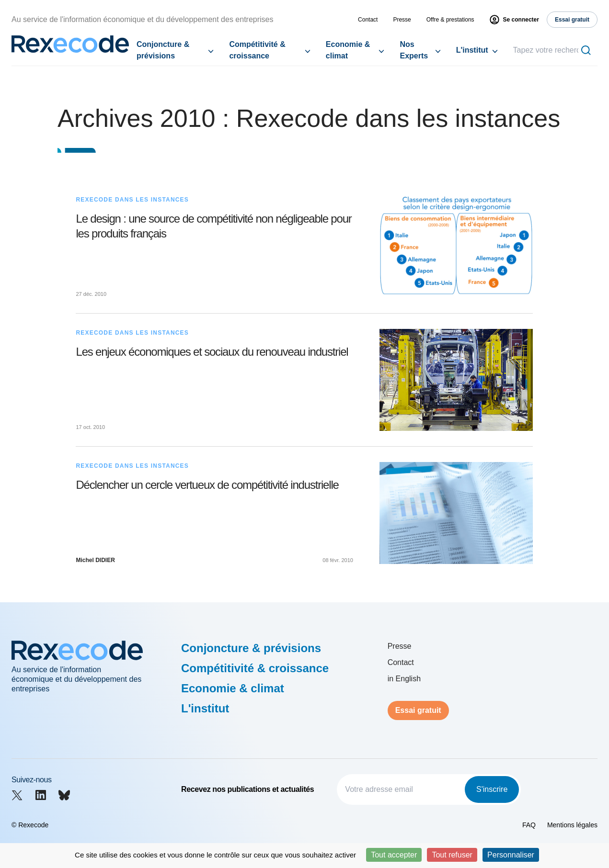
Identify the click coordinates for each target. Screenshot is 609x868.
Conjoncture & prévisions (163, 50)
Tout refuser (452, 855)
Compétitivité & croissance (257, 50)
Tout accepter (394, 855)
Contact (368, 20)
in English (404, 679)
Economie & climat (348, 50)
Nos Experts (414, 50)
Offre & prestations (450, 20)
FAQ (529, 825)
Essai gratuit (418, 710)
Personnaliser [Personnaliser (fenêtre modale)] (511, 855)
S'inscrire (492, 789)
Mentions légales (572, 825)
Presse (402, 20)
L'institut (472, 50)
